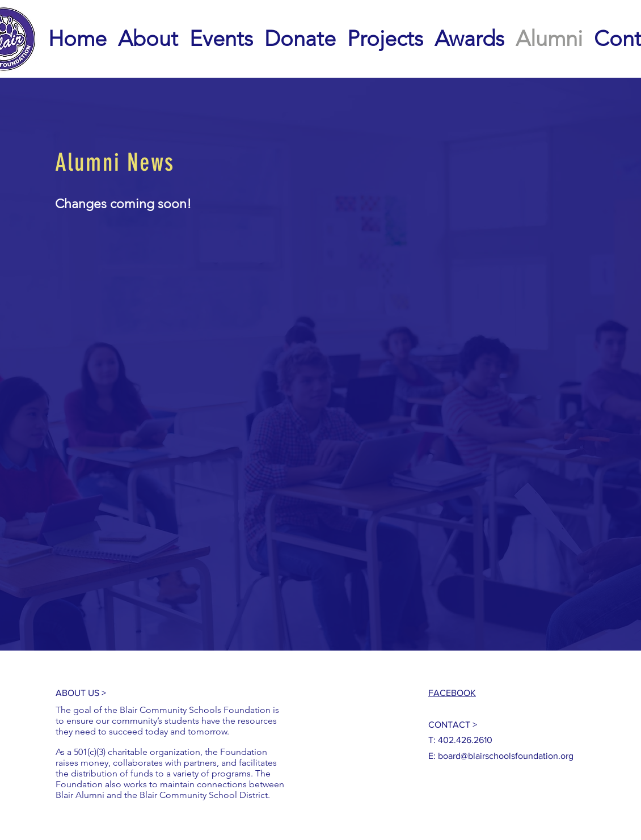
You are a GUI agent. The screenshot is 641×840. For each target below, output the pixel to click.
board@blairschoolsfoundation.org (506, 756)
